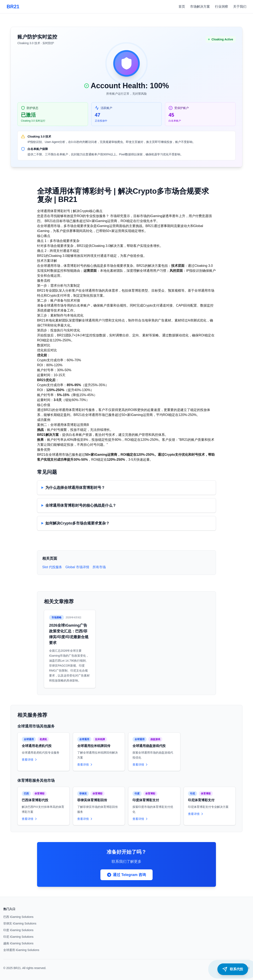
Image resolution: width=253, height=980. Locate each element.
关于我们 (240, 7)
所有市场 (99, 567)
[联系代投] (233, 969)
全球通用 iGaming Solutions (21, 950)
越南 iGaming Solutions (18, 943)
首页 (182, 7)
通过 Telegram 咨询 (127, 875)
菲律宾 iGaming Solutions (20, 923)
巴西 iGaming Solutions (18, 917)
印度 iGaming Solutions (18, 930)
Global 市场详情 (77, 567)
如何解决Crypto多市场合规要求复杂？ (77, 523)
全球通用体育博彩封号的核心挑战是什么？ (81, 505)
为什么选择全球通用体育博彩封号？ (75, 488)
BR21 (13, 7)
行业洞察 (222, 7)
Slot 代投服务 (52, 567)
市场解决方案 (200, 7)
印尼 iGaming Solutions (18, 937)
